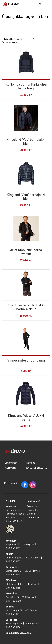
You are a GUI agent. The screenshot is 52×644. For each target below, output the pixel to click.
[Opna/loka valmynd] (47, 4)
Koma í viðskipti (14, 521)
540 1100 (10, 468)
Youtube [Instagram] (33, 485)
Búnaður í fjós (13, 510)
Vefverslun (11, 506)
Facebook (25, 485)
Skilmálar (31, 514)
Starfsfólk (32, 506)
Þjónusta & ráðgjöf (15, 514)
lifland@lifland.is (37, 468)
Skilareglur (32, 510)
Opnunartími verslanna (18, 633)
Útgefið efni (33, 517)
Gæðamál (10, 517)
